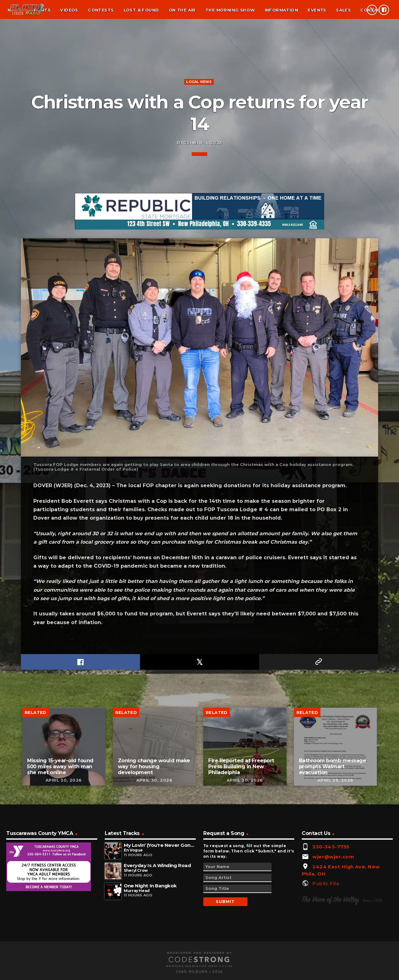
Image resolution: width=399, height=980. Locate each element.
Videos (69, 10)
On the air (182, 10)
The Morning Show (230, 10)
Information (281, 10)
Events (317, 10)
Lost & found (141, 10)
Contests (101, 10)
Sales (343, 10)
